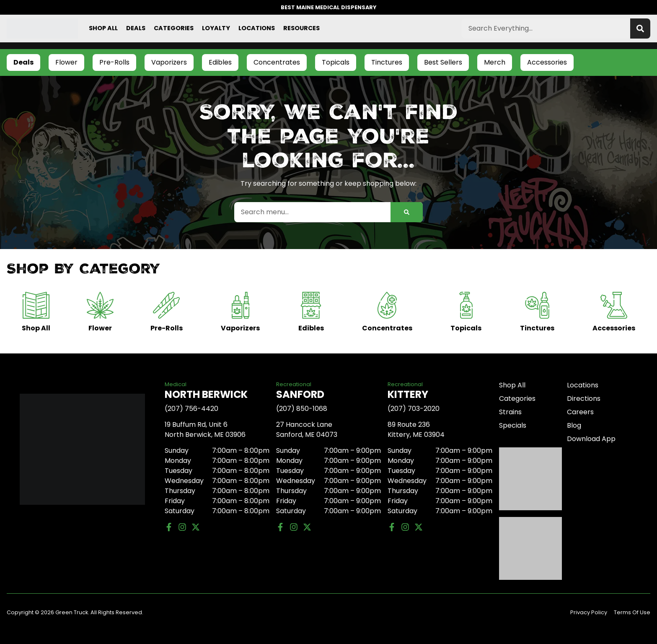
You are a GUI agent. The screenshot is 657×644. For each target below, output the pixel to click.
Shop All (103, 28)
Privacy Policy (589, 612)
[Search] (640, 29)
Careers (580, 412)
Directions (584, 399)
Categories (174, 28)
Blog (574, 425)
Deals (136, 28)
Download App (591, 439)
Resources (301, 28)
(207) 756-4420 (191, 409)
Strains (510, 412)
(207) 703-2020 (414, 409)
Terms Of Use (632, 612)
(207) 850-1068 (302, 409)
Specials (513, 425)
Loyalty (216, 28)
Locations (257, 28)
